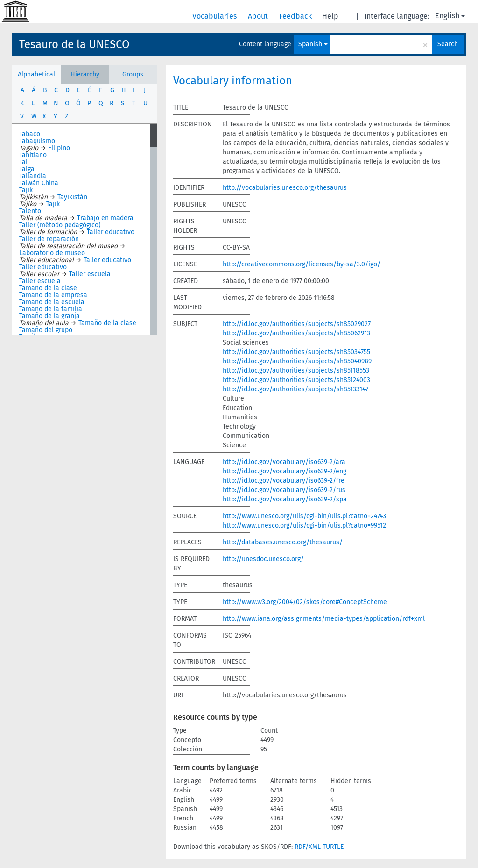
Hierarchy (85, 74)
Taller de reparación (49, 239)
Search (448, 44)
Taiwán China (39, 183)
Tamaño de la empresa (53, 295)
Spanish (313, 44)
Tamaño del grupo (46, 330)
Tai (23, 162)
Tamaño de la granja (49, 316)
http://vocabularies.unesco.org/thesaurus (285, 188)
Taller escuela (90, 274)
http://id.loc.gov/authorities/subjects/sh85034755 (296, 352)
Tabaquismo (37, 141)
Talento (30, 211)
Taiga (27, 169)
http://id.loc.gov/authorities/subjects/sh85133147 (295, 389)
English (450, 16)
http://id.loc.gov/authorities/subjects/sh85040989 (297, 361)
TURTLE (333, 847)
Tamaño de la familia (51, 309)
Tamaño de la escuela (52, 302)
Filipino (59, 148)
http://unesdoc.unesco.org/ (263, 559)
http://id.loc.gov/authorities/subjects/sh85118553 (296, 371)
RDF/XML (308, 847)
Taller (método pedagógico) (60, 225)
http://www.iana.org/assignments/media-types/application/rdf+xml (324, 619)
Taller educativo (111, 232)
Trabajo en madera (105, 218)
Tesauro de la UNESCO (74, 44)
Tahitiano (33, 155)
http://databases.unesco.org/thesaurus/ (283, 542)
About (259, 16)
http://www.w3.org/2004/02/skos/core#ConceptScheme (305, 602)
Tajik (26, 190)
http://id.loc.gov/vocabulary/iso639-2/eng (285, 471)
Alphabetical (36, 74)
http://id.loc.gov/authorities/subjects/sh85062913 (296, 333)
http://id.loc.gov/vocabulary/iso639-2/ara (284, 462)
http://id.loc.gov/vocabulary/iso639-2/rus (284, 490)
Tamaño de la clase (48, 288)
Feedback (296, 16)
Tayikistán (72, 197)
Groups (133, 74)
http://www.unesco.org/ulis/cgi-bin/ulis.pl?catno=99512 (304, 525)
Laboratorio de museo (52, 253)
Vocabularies (215, 16)
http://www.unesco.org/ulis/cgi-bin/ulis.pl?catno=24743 (304, 516)
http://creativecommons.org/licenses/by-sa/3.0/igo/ (302, 264)
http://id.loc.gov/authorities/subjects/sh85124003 (296, 380)
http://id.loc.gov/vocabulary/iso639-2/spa (285, 499)
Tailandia (33, 176)
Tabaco (30, 134)
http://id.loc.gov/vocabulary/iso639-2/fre (284, 481)
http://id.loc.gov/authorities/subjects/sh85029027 (297, 324)
